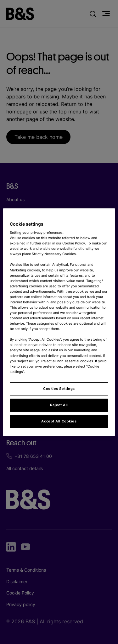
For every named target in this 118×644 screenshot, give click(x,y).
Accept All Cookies (59, 421)
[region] (59, 322)
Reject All (59, 405)
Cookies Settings (59, 389)
